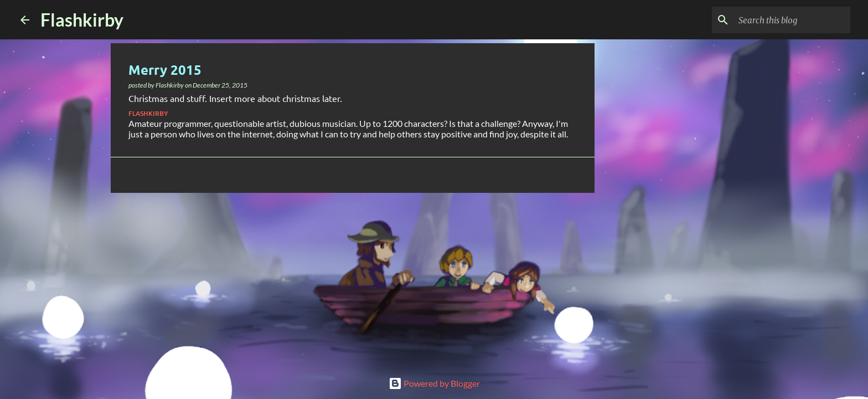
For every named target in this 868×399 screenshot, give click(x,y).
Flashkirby (82, 20)
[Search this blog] (792, 20)
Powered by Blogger (434, 383)
